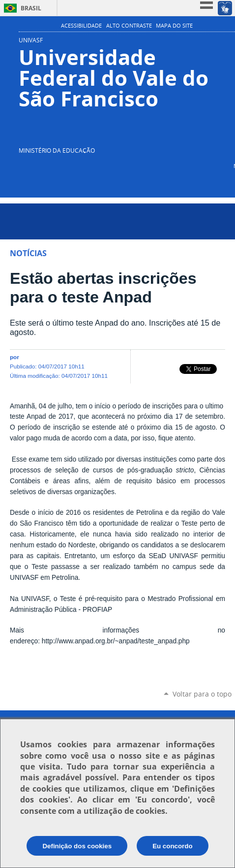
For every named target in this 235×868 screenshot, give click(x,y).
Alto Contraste (129, 26)
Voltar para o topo (202, 694)
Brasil (31, 8)
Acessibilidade (81, 26)
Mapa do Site (174, 26)
